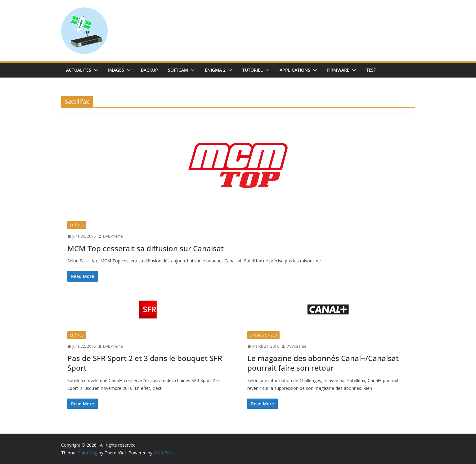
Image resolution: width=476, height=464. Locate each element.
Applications (295, 70)
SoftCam (178, 70)
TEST (371, 70)
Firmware (338, 70)
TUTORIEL (253, 70)
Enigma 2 (215, 70)
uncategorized (263, 335)
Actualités (79, 70)
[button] (95, 70)
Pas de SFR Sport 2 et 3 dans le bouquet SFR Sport (145, 363)
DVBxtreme (113, 236)
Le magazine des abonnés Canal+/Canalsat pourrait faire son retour (323, 363)
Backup (149, 70)
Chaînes (77, 225)
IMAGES (116, 70)
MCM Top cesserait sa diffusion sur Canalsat (146, 248)
